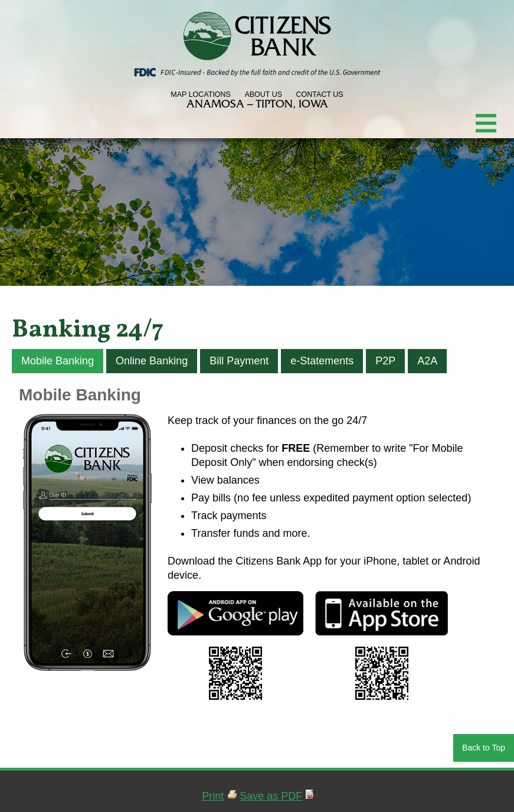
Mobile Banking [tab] (58, 361)
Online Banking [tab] (152, 361)
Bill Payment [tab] (239, 361)
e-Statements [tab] (322, 361)
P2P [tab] (385, 361)
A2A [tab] (427, 361)
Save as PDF (271, 796)
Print (213, 796)
